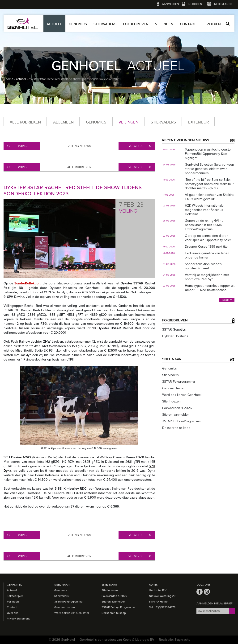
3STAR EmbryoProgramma (181, 421)
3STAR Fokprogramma (178, 382)
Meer (225, 300)
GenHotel (23, 24)
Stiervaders (105, 24)
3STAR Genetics (174, 330)
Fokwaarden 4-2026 (177, 408)
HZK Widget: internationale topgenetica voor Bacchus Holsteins (204, 210)
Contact (188, 24)
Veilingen (164, 24)
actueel (21, 79)
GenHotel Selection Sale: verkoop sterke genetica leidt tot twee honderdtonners (209, 169)
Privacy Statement (18, 619)
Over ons (13, 613)
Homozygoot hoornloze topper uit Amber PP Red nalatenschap (210, 288)
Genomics (78, 24)
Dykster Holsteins (175, 336)
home (9, 79)
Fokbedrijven (136, 24)
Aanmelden (170, 4)
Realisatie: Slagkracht (174, 640)
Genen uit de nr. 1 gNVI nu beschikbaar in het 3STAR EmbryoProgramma (204, 225)
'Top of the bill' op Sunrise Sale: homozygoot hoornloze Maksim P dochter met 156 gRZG (209, 184)
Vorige (23, 146)
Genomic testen (174, 388)
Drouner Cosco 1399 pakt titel (207, 247)
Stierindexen (171, 401)
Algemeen (63, 122)
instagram (207, 592)
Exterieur (198, 122)
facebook (200, 592)
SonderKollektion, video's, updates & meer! (204, 266)
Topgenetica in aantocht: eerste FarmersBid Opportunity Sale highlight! (208, 154)
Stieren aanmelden (176, 415)
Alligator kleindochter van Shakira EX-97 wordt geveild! (209, 197)
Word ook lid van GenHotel (182, 395)
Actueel (54, 24)
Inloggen (195, 4)
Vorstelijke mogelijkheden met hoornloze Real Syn (207, 277)
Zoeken (228, 24)
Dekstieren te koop (176, 428)
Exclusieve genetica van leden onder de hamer (207, 255)
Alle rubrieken (25, 122)
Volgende (136, 146)
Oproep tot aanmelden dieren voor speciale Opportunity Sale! (208, 238)
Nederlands (223, 4)
